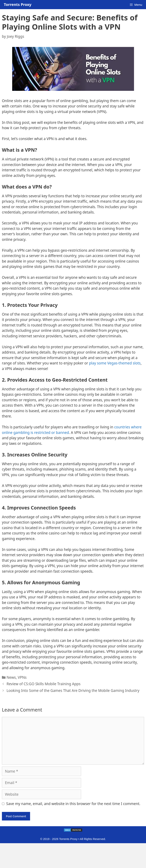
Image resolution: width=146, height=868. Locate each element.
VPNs (22, 677)
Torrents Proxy (18, 4)
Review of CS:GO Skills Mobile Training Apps (43, 684)
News (11, 677)
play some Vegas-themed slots (115, 363)
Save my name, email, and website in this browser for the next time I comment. (73, 804)
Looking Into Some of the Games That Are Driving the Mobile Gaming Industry (73, 691)
